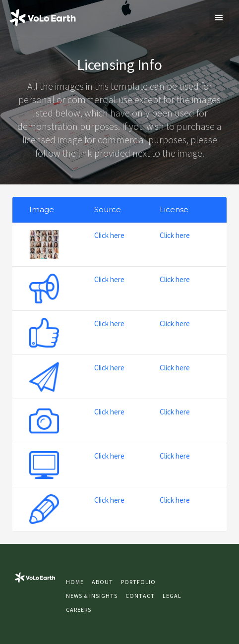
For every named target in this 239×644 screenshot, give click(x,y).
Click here (109, 235)
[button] (219, 18)
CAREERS (79, 610)
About (102, 582)
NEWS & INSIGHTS (92, 596)
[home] (43, 18)
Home (75, 582)
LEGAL (172, 596)
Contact (140, 596)
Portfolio (138, 582)
